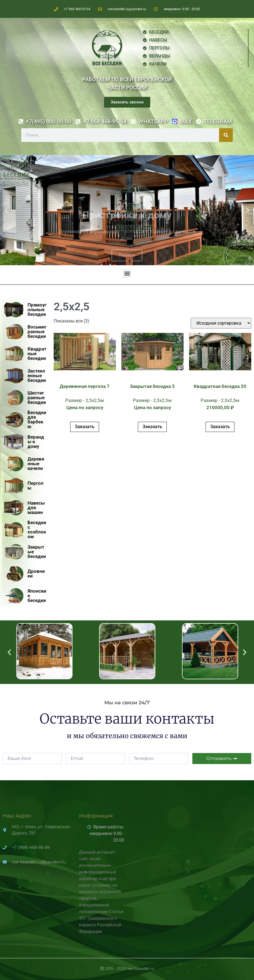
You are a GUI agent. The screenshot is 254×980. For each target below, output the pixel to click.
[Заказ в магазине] (221, 323)
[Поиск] (226, 135)
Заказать (85, 427)
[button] (6, 210)
